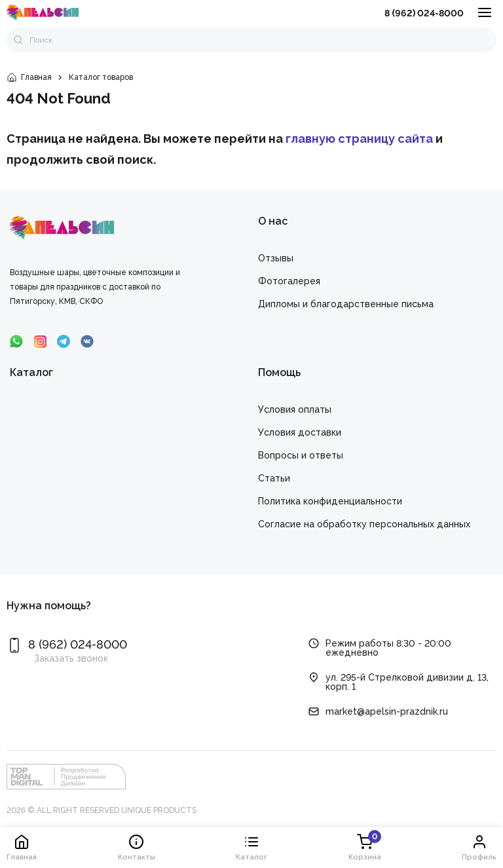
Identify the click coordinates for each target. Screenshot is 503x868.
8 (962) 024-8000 (424, 13)
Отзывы (276, 258)
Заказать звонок (71, 658)
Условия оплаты (295, 409)
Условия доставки (300, 432)
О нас (273, 221)
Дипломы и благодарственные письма (346, 304)
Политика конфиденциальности (330, 501)
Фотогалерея (289, 281)
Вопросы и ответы (301, 455)
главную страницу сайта (359, 139)
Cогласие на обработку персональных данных (364, 524)
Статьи (274, 478)
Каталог (31, 372)
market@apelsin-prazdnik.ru (387, 711)
